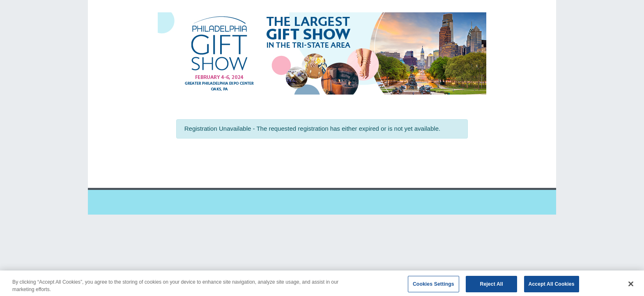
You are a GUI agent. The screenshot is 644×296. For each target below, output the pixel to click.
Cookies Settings (434, 286)
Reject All (492, 286)
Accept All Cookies (552, 286)
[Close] (631, 286)
